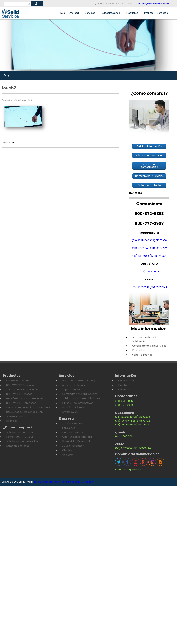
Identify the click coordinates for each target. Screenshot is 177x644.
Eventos (149, 13)
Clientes (67, 450)
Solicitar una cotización (20, 432)
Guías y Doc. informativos (78, 403)
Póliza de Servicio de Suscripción (82, 381)
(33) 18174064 (158, 256)
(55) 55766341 (140, 287)
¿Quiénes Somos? (73, 423)
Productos (134, 13)
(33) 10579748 (141, 248)
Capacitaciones (112, 13)
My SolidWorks (71, 412)
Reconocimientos (73, 432)
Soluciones (69, 428)
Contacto (162, 13)
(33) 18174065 (141, 256)
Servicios (92, 13)
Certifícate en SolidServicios (149, 346)
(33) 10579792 (158, 248)
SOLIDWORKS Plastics (19, 394)
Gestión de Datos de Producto (25, 398)
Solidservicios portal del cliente (81, 398)
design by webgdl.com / (46, 482)
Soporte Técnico (142, 355)
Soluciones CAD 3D (18, 381)
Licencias (12, 421)
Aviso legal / (87, 482)
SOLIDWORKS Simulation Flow (24, 390)
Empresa (75, 13)
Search (7, 4)
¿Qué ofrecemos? (73, 446)
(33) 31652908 (158, 240)
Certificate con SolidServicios (80, 394)
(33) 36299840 (141, 240)
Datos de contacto (18, 446)
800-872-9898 (124, 401)
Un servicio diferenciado (77, 441)
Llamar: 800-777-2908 (20, 437)
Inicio (63, 13)
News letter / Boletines (76, 407)
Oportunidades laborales (77, 437)
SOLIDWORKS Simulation (21, 385)
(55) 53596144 (158, 287)
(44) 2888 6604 (149, 272)
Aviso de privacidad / (69, 482)
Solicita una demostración (22, 441)
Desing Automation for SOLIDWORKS (28, 407)
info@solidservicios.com (154, 4)
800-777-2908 (124, 405)
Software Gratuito (17, 416)
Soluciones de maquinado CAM (25, 412)
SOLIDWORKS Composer (21, 403)
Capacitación (126, 381)
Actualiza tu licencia (74, 385)
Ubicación (68, 455)
